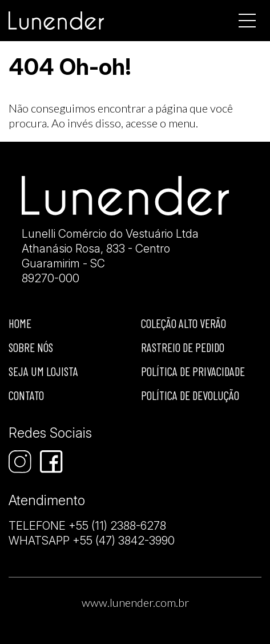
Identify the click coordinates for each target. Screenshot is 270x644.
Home (20, 323)
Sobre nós (31, 347)
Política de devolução (190, 395)
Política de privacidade (193, 371)
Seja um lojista (43, 371)
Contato (26, 395)
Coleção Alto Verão (184, 323)
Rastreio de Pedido (183, 347)
